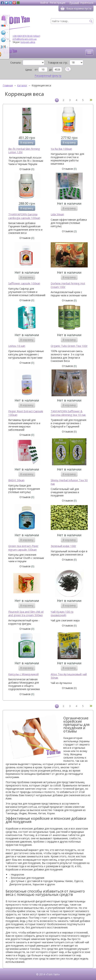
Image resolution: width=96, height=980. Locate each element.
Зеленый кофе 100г (63, 546)
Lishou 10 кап (17, 346)
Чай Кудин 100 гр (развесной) (62, 614)
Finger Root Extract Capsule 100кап (26, 413)
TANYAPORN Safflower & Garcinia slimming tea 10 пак (68, 413)
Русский (74, 3)
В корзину (27, 142)
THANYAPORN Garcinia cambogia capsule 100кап (24, 216)
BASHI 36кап (16, 480)
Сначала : (16, 63)
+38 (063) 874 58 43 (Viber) (26, 36)
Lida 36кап (57, 214)
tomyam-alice (28, 42)
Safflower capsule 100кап (24, 283)
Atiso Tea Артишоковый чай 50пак (69, 676)
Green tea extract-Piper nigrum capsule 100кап (23, 548)
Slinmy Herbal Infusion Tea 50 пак (69, 482)
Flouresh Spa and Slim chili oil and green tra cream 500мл (26, 614)
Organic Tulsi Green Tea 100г (69, 346)
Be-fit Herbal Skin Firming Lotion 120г (24, 151)
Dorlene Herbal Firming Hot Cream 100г (68, 285)
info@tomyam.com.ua (25, 39)
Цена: (29, 70)
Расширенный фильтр (48, 76)
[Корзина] (63, 8)
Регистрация (58, 3)
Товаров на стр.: (58, 63)
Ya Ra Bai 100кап (61, 149)
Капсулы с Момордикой (23, 674)
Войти (44, 3)
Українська (87, 3)
